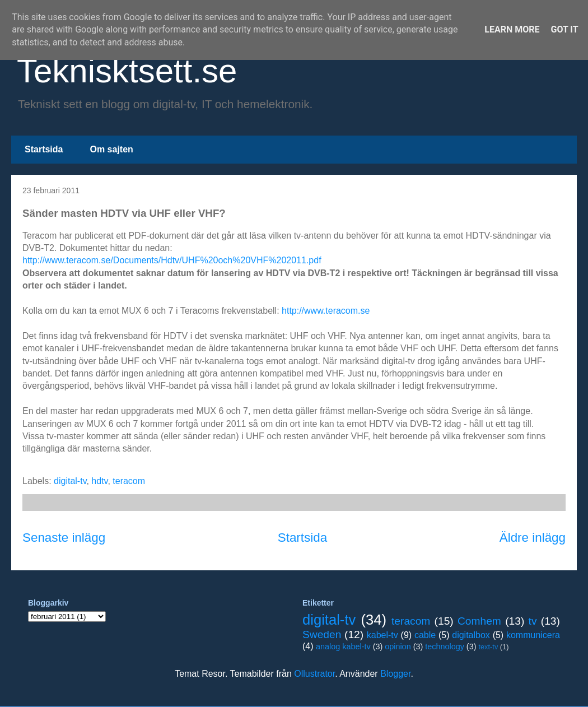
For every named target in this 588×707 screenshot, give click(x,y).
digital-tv (70, 481)
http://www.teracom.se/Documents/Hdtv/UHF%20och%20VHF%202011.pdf (172, 260)
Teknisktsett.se (127, 71)
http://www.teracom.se (326, 311)
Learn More (512, 29)
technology (445, 646)
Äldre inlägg (533, 538)
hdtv (99, 481)
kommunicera (533, 635)
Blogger (395, 674)
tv (533, 621)
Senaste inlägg (64, 538)
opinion (398, 646)
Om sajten (111, 149)
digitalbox (471, 635)
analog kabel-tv (343, 646)
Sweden (322, 634)
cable (425, 635)
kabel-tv (382, 635)
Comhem (479, 621)
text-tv (488, 647)
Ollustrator (314, 674)
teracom (129, 481)
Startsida (44, 149)
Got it (564, 29)
